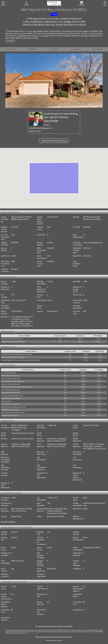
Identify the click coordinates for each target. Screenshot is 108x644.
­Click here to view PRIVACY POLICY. (19, 633)
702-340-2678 (52, 217)
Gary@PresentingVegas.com (41, 128)
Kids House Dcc (6, 401)
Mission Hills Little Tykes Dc (11, 393)
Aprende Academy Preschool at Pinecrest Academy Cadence (21, 360)
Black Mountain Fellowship (10, 410)
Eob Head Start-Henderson (10, 376)
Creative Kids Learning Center (11, 378)
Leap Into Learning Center (10, 415)
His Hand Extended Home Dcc (11, 390)
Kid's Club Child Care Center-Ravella (13, 413)
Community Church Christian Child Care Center (17, 387)
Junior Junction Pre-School (10, 404)
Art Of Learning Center (9, 373)
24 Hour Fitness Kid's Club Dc (11, 384)
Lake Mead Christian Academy (11, 398)
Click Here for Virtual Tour (54, 141)
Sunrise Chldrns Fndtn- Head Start (13, 381)
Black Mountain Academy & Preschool (14, 407)
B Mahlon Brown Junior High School (13, 342)
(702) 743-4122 (35, 131)
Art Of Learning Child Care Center (12, 395)
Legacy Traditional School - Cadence (13, 357)
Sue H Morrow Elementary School (12, 339)
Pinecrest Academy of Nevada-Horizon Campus (17, 354)
